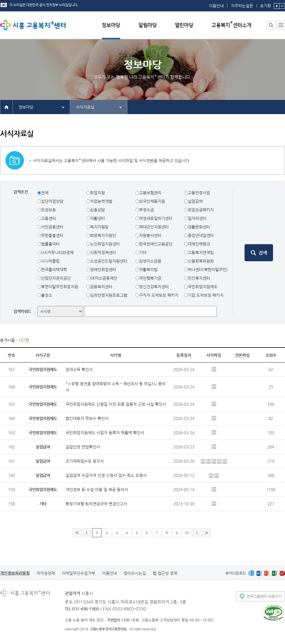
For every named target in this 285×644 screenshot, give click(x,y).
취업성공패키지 (201, 210)
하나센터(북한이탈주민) (208, 269)
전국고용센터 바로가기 (264, 596)
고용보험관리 (150, 193)
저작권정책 (46, 573)
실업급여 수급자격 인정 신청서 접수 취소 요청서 (106, 475)
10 (187, 533)
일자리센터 (197, 218)
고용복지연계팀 (201, 252)
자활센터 (97, 218)
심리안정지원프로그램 (109, 295)
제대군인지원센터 (154, 227)
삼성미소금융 (150, 261)
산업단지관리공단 (56, 278)
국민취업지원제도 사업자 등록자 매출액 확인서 (105, 433)
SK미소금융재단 (104, 278)
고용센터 (48, 218)
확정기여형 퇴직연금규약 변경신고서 (96, 504)
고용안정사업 (199, 193)
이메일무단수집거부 (79, 573)
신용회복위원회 (201, 261)
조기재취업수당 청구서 (85, 461)
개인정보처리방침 (15, 573)
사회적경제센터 (103, 252)
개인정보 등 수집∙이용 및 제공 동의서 (97, 489)
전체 (45, 193)
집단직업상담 (52, 201)
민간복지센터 (199, 278)
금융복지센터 (101, 287)
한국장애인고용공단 (156, 244)
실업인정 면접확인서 (83, 447)
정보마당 (26, 107)
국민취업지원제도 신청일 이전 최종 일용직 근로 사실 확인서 (116, 404)
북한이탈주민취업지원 (60, 287)
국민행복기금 (150, 278)
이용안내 (216, 6)
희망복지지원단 (103, 235)
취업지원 (97, 193)
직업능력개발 (101, 201)
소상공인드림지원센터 (109, 261)
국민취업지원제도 (203, 287)
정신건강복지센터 (154, 287)
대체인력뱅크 (199, 244)
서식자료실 (85, 107)
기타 (143, 252)
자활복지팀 (148, 269)
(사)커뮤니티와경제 (57, 252)
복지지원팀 (99, 227)
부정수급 (146, 210)
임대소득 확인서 (79, 369)
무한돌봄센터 (52, 235)
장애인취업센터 (103, 269)
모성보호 (48, 210)
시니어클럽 (50, 261)
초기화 (265, 4)
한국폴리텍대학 (54, 269)
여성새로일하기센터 (156, 218)
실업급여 (195, 201)
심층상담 (97, 210)
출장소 (47, 295)
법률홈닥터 (50, 244)
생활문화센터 (199, 227)
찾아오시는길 (135, 573)
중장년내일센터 (201, 235)
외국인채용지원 (152, 201)
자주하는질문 (242, 6)
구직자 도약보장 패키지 (159, 295)
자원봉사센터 (150, 235)
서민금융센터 (52, 227)
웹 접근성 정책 (165, 573)
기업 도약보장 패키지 (206, 295)
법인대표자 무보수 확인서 (87, 418)
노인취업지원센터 (105, 244)
